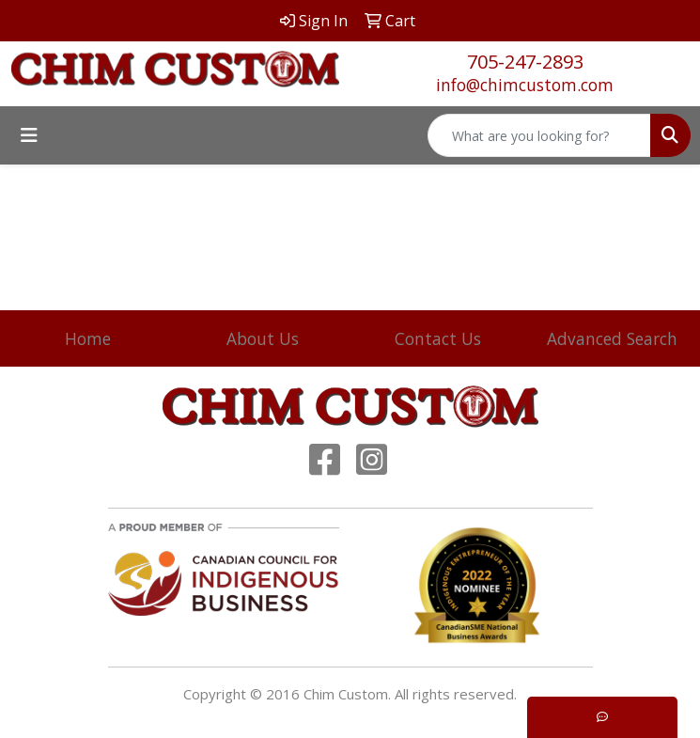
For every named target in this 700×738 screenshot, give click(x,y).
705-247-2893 (525, 62)
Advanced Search (612, 338)
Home (88, 338)
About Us (263, 338)
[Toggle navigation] (29, 135)
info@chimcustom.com (525, 85)
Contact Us (438, 338)
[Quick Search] (539, 135)
